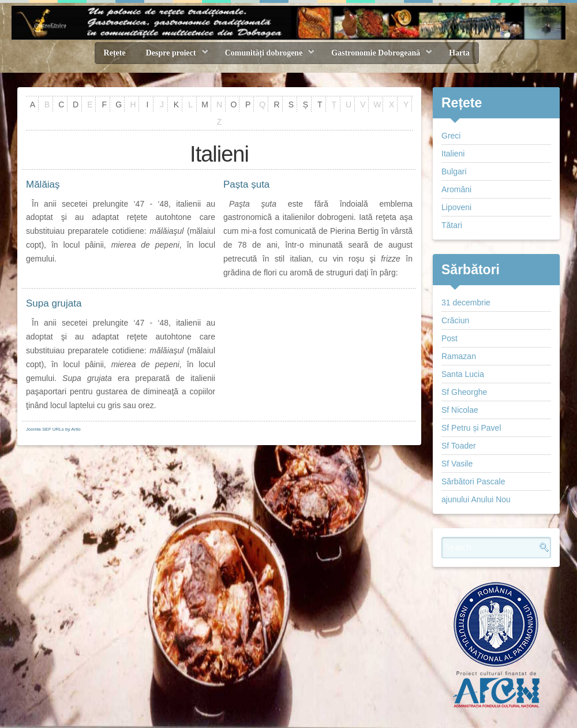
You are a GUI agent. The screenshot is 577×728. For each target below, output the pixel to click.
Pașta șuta (246, 184)
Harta (459, 53)
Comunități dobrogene (264, 53)
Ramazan (459, 356)
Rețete (115, 53)
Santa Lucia (463, 374)
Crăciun (455, 320)
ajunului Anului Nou (476, 499)
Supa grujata (54, 303)
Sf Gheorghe (464, 392)
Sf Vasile (457, 464)
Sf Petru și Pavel (471, 428)
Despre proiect (171, 53)
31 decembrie (466, 303)
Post (449, 338)
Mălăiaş (43, 184)
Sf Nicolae (460, 410)
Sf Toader (459, 446)
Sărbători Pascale (473, 481)
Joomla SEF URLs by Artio (53, 429)
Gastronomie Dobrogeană (376, 53)
